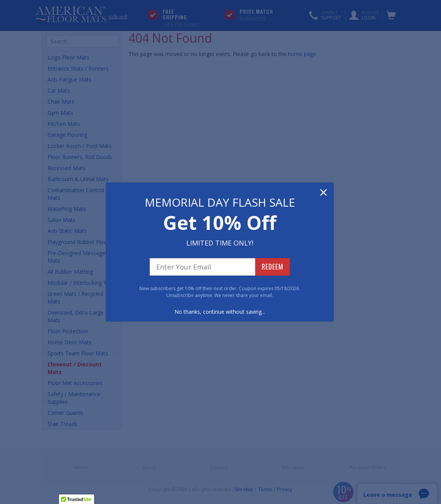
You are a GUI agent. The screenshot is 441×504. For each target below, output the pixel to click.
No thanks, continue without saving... (220, 312)
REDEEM (272, 266)
